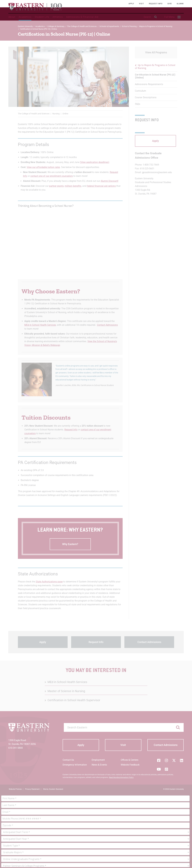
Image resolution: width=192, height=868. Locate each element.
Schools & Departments (109, 26)
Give (170, 4)
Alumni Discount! (109, 181)
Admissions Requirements (149, 84)
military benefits (73, 186)
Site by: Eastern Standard (53, 789)
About (12, 17)
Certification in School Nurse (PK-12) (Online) (155, 76)
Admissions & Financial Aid (82, 17)
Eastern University (25, 26)
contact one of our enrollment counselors (52, 176)
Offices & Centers (130, 760)
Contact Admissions (107, 325)
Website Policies (15, 789)
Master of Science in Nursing (66, 691)
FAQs (138, 104)
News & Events (99, 765)
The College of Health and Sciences (82, 26)
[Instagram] (166, 760)
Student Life (42, 17)
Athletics (58, 17)
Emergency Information (75, 765)
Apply (131, 4)
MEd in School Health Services (40, 325)
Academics (25, 17)
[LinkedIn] (181, 760)
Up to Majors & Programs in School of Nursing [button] (155, 67)
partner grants (56, 186)
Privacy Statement (32, 789)
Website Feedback (130, 765)
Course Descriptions (146, 98)
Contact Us (68, 760)
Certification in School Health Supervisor (74, 700)
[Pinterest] (166, 769)
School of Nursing (129, 26)
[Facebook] (159, 760)
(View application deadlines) (95, 162)
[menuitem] (172, 17)
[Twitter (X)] (174, 760)
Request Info (156, 4)
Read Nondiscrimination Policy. (121, 777)
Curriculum (141, 91)
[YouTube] (159, 769)
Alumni (180, 4)
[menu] (156, 85)
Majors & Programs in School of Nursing (156, 26)
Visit (141, 4)
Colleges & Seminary (56, 26)
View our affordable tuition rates (43, 167)
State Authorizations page (49, 582)
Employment (98, 760)
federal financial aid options (101, 186)
